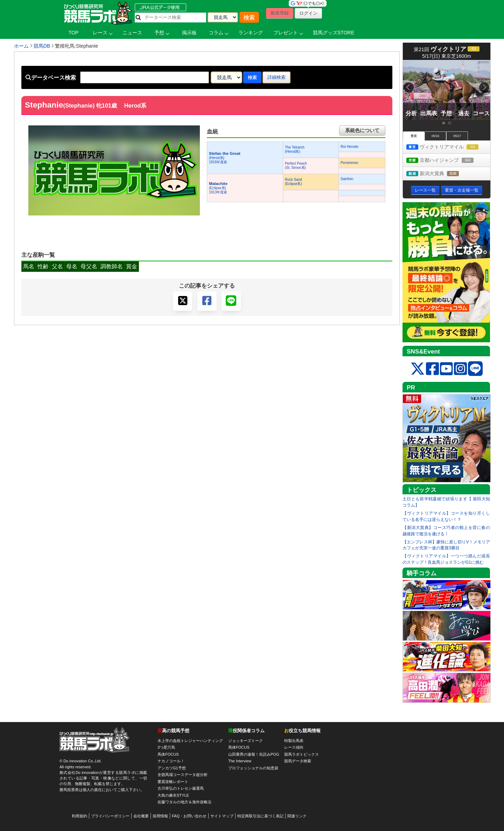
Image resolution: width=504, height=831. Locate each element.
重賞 (414, 136)
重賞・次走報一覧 (462, 190)
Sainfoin (347, 179)
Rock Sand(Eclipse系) (293, 182)
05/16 (435, 136)
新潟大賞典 (439, 174)
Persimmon (349, 163)
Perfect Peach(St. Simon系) (296, 166)
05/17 (457, 136)
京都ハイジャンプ (446, 161)
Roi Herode (349, 147)
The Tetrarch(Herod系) (295, 149)
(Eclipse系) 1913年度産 (218, 188)
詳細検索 (276, 77)
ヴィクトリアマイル (448, 147)
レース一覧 (425, 190)
